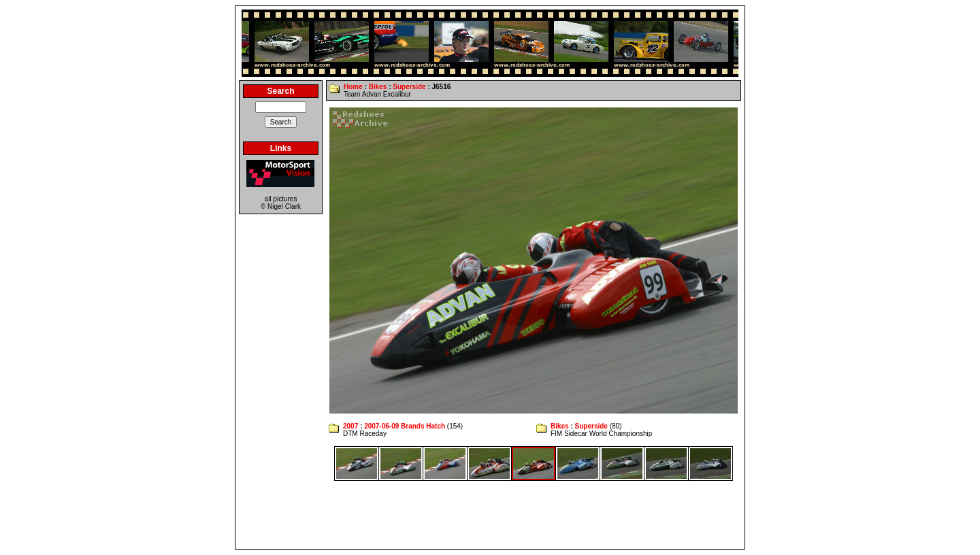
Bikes (378, 87)
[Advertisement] (490, 515)
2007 (350, 426)
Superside (409, 87)
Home (353, 87)
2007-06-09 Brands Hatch (405, 426)
